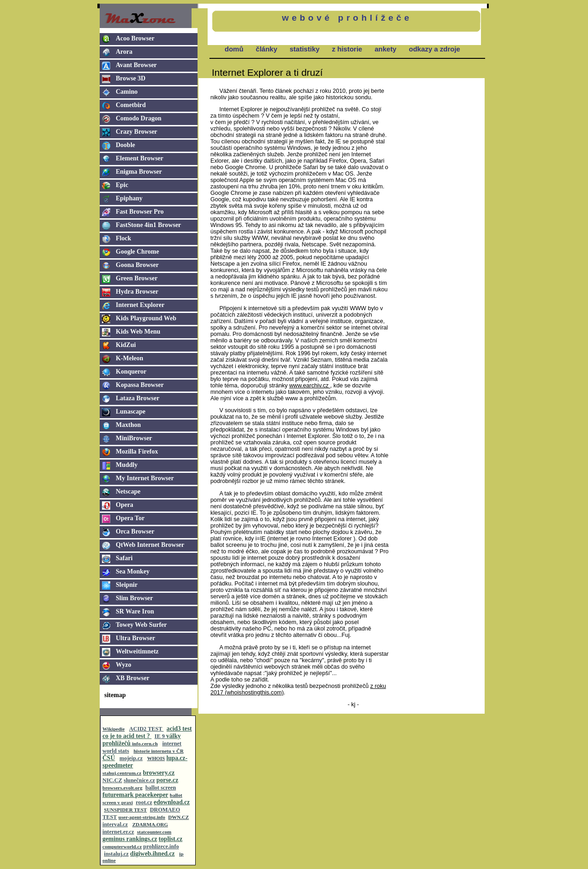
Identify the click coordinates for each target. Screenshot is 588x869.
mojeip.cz (131, 758)
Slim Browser (134, 598)
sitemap (115, 695)
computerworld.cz (122, 846)
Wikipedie (113, 729)
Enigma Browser (139, 172)
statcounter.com (154, 832)
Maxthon (128, 425)
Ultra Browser (136, 638)
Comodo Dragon (139, 118)
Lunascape (131, 412)
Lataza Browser (138, 398)
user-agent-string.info (142, 817)
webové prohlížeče (347, 18)
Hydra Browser (137, 292)
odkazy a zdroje (435, 49)
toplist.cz (170, 839)
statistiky (305, 49)
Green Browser (137, 278)
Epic (122, 185)
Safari (124, 558)
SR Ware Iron (135, 611)
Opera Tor (130, 518)
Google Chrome (137, 252)
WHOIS (156, 758)
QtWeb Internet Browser (150, 545)
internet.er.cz (118, 832)
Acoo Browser (135, 38)
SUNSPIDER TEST (125, 810)
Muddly (127, 465)
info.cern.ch (145, 744)
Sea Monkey (133, 571)
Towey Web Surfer (141, 625)
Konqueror (131, 372)
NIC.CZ (112, 780)
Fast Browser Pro (140, 212)
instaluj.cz (116, 854)
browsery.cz (159, 773)
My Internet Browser (145, 478)
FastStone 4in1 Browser (148, 225)
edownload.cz (172, 802)
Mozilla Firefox (137, 452)
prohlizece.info (161, 846)
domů (234, 49)
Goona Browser (137, 265)
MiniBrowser (134, 438)
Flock (123, 238)
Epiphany (129, 198)
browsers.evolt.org (122, 788)
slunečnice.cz (139, 780)
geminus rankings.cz (130, 839)
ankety (385, 49)
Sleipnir (127, 585)
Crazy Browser (136, 132)
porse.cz (167, 780)
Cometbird (131, 105)
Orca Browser (135, 531)
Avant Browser (136, 65)
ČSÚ (109, 758)
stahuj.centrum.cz (122, 773)
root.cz (144, 802)
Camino (127, 92)
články (267, 49)
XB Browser (133, 678)
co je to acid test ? (127, 736)
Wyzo (124, 665)
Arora (124, 52)
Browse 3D (131, 78)
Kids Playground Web (146, 318)
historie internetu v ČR (159, 751)
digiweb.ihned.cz (152, 854)
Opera (124, 505)
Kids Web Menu (138, 332)
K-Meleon (130, 358)
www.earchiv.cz (310, 386)
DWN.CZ (178, 817)
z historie (347, 49)
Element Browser (140, 158)
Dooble (125, 145)
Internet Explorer (140, 305)
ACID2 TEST (146, 729)
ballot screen (161, 788)
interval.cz (115, 824)
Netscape (128, 491)
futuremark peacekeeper (135, 795)
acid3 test (179, 729)
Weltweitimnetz (137, 651)
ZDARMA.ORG (150, 824)
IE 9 (160, 736)
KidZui (126, 345)
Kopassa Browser (140, 385)
